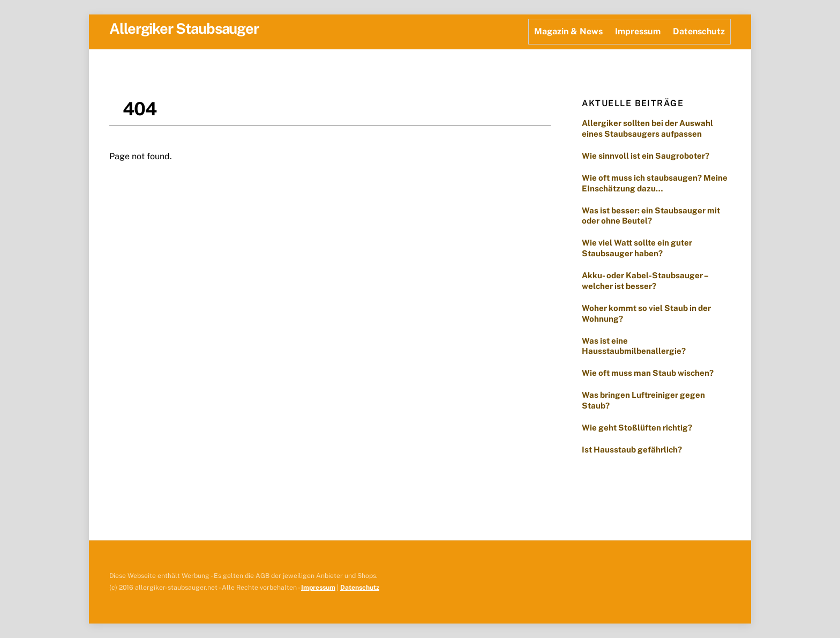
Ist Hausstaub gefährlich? (633, 450)
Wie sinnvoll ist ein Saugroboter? (646, 156)
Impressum (638, 31)
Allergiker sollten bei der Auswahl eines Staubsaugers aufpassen (647, 128)
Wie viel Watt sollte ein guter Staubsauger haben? (637, 248)
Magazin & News (568, 31)
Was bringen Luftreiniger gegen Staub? (643, 400)
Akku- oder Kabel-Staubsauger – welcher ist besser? (645, 281)
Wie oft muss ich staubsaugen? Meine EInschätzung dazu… (655, 183)
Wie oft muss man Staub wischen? (649, 373)
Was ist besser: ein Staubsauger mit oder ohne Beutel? (651, 216)
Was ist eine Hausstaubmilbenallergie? (634, 346)
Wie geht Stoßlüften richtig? (637, 428)
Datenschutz (699, 31)
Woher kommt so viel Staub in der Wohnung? (646, 313)
